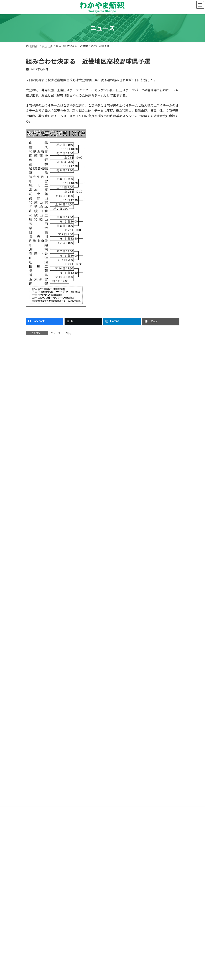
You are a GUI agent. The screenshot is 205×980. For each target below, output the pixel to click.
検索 (154, 398)
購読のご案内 (69, 902)
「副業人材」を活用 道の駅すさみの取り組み (59, 737)
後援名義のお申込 (153, 902)
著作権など (118, 904)
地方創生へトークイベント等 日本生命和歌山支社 (62, 722)
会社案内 (47, 902)
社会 (68, 333)
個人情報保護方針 (91, 904)
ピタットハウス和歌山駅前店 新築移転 (54, 707)
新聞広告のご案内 (123, 902)
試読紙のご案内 (95, 902)
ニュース (56, 333)
